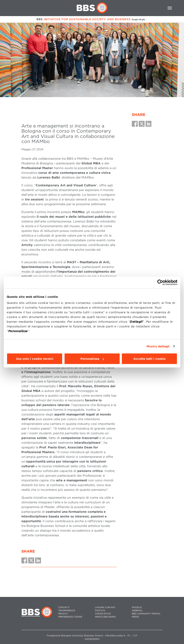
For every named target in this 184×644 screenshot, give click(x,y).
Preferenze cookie (70, 617)
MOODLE (137, 607)
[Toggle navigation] (170, 8)
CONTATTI (64, 607)
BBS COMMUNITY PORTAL (146, 614)
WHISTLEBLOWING (105, 617)
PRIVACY (63, 614)
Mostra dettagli (158, 346)
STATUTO (100, 611)
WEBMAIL (137, 611)
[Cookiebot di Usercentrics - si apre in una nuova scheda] (160, 282)
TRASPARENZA (67, 611)
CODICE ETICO (103, 614)
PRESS (135, 617)
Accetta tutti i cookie (149, 359)
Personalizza (92, 359)
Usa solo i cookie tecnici (35, 359)
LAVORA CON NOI (105, 607)
